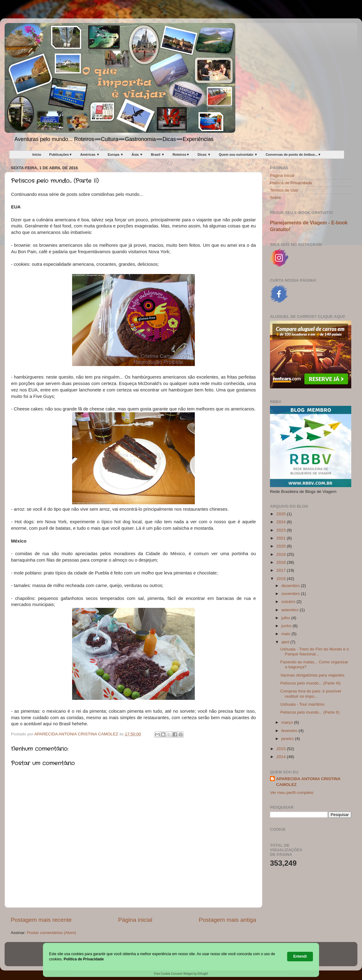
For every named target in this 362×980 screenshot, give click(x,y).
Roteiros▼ (181, 154)
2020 (282, 546)
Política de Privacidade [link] (84, 959)
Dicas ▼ (204, 154)
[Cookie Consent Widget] (181, 960)
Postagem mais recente (41, 920)
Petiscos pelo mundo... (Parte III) (311, 683)
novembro (291, 594)
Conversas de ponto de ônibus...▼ (293, 154)
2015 (282, 749)
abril (286, 642)
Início (37, 154)
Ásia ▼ (137, 154)
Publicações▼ (61, 154)
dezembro (291, 586)
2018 (282, 562)
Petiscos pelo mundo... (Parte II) (310, 712)
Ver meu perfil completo (292, 793)
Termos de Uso (284, 190)
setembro (291, 610)
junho (287, 626)
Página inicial (135, 920)
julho (286, 618)
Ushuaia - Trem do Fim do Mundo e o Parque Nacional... (315, 652)
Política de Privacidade (291, 183)
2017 (282, 570)
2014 (282, 757)
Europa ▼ (116, 154)
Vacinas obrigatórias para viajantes (312, 675)
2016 (282, 579)
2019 (282, 554)
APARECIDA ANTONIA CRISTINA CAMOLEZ (308, 782)
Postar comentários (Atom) (52, 933)
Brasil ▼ (158, 154)
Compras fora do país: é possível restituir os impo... (311, 694)
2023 (282, 530)
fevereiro (290, 731)
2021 (282, 538)
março (288, 722)
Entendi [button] (300, 956)
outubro (289, 602)
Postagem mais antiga (227, 920)
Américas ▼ (90, 154)
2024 (282, 522)
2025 (282, 514)
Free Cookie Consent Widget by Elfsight (181, 974)
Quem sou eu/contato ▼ (238, 154)
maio (286, 634)
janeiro (288, 739)
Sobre (275, 198)
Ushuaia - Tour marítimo (302, 704)
